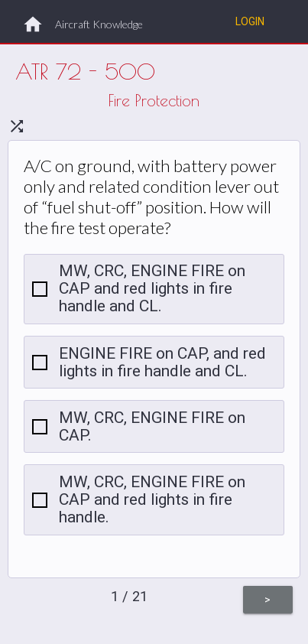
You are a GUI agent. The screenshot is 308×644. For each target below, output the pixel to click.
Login (250, 21)
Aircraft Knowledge (99, 24)
